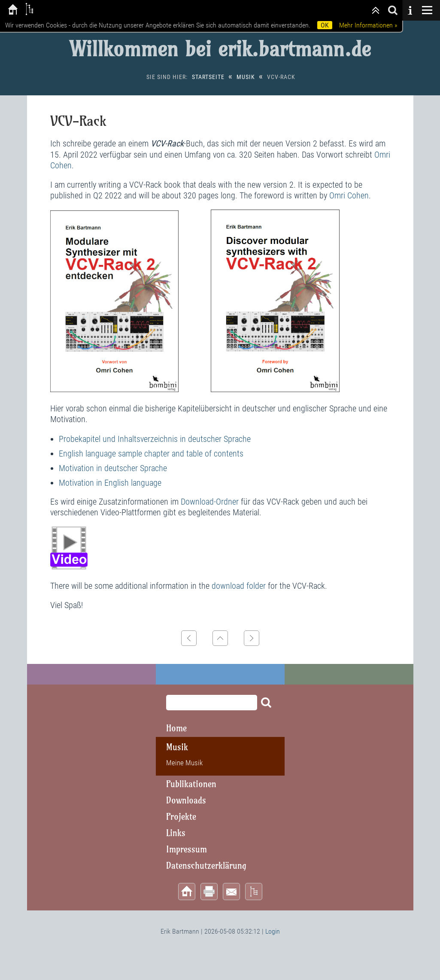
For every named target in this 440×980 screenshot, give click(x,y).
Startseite (208, 77)
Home (176, 728)
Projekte (181, 817)
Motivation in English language (110, 483)
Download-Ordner (210, 502)
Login (273, 931)
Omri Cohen (349, 195)
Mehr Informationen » (368, 25)
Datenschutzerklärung (206, 866)
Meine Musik (184, 763)
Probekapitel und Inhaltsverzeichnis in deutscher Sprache (155, 439)
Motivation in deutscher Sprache (113, 468)
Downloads (186, 800)
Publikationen (191, 784)
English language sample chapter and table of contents (151, 453)
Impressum (187, 849)
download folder (239, 586)
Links (176, 833)
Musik (246, 77)
